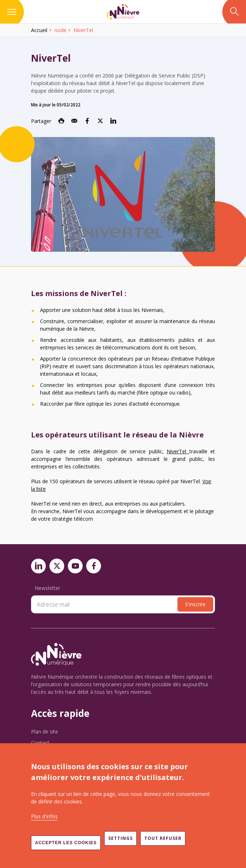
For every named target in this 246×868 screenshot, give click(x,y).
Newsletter (47, 588)
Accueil (39, 30)
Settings (120, 838)
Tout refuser (163, 838)
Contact (40, 743)
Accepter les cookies (66, 843)
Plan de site (45, 732)
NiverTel (178, 451)
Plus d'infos (44, 816)
